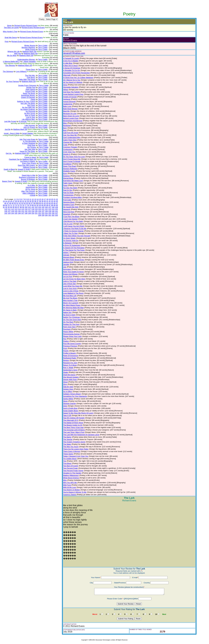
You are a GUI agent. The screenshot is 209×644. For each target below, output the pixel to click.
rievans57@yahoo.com (74, 53)
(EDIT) (69, 20)
